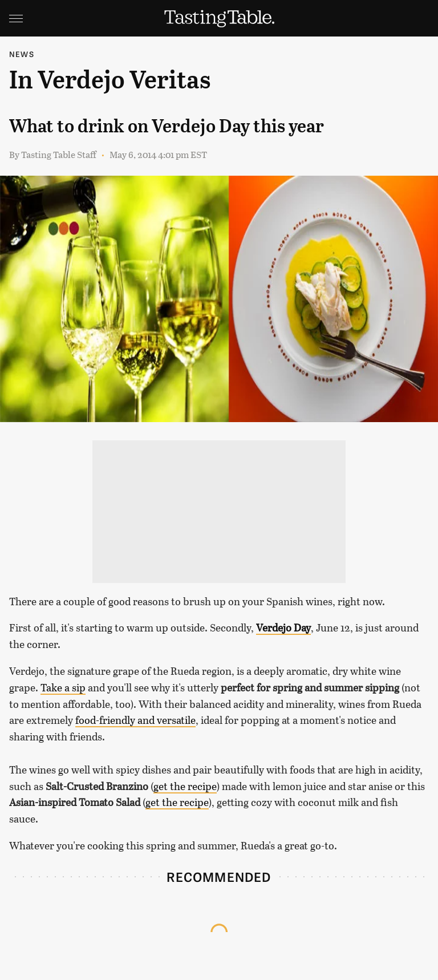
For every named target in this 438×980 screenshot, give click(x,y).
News (22, 54)
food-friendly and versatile (135, 720)
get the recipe (185, 786)
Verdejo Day (283, 627)
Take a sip (63, 687)
